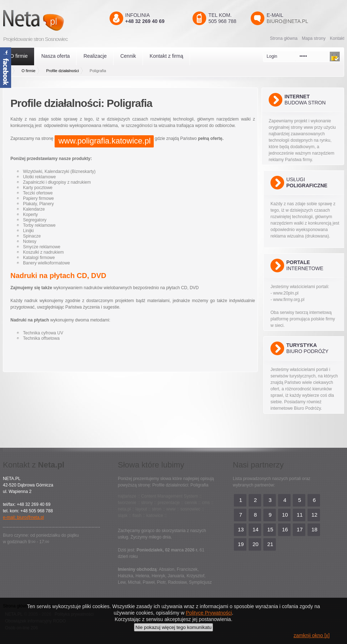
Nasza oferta (55, 56)
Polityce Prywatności (209, 613)
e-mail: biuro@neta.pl (23, 517)
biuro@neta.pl (287, 21)
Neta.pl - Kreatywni (44, 20)
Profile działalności (63, 71)
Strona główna (284, 38)
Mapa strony (314, 38)
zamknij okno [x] (311, 635)
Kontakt (337, 38)
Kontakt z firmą (166, 56)
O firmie (19, 56)
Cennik (128, 56)
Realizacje (95, 56)
